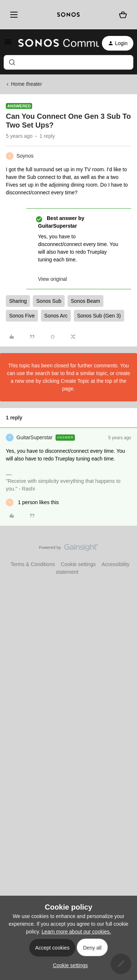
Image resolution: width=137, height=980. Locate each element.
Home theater (26, 84)
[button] (8, 44)
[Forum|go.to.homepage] (54, 43)
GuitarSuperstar (35, 437)
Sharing (18, 301)
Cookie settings (78, 564)
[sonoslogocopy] (68, 15)
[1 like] (32, 502)
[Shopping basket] (123, 15)
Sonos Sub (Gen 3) (99, 316)
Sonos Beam (85, 301)
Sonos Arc (56, 316)
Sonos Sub (49, 301)
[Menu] (13, 15)
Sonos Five (22, 316)
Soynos (25, 156)
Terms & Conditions (33, 564)
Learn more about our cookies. (76, 932)
